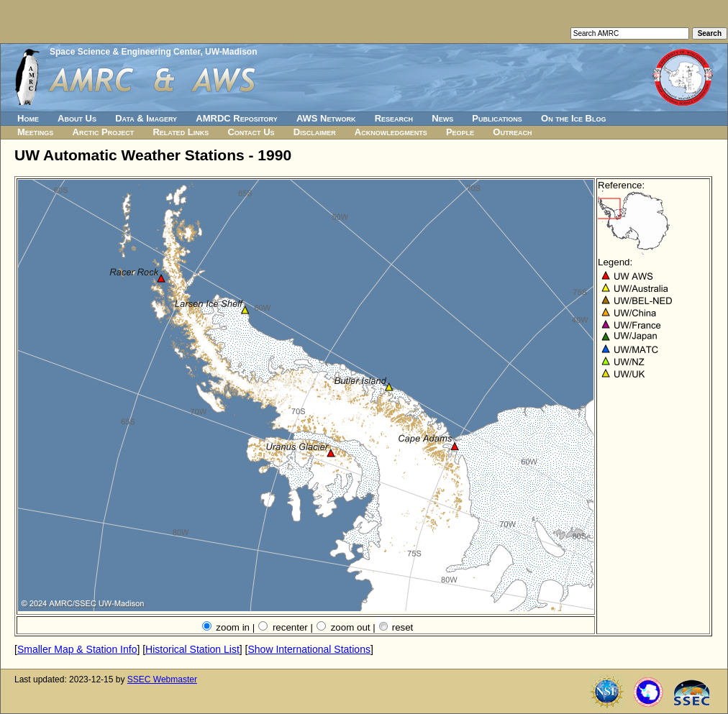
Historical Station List (192, 649)
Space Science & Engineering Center (125, 52)
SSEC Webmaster (162, 679)
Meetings (35, 132)
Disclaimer (315, 132)
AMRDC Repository (236, 118)
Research (394, 118)
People (460, 132)
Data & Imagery (146, 118)
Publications (497, 118)
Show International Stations (309, 649)
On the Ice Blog (573, 118)
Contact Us (251, 132)
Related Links (181, 132)
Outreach (512, 132)
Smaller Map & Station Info (77, 649)
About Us (77, 118)
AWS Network (326, 118)
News (442, 118)
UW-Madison (231, 52)
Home (28, 118)
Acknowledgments (391, 132)
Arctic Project (104, 132)
